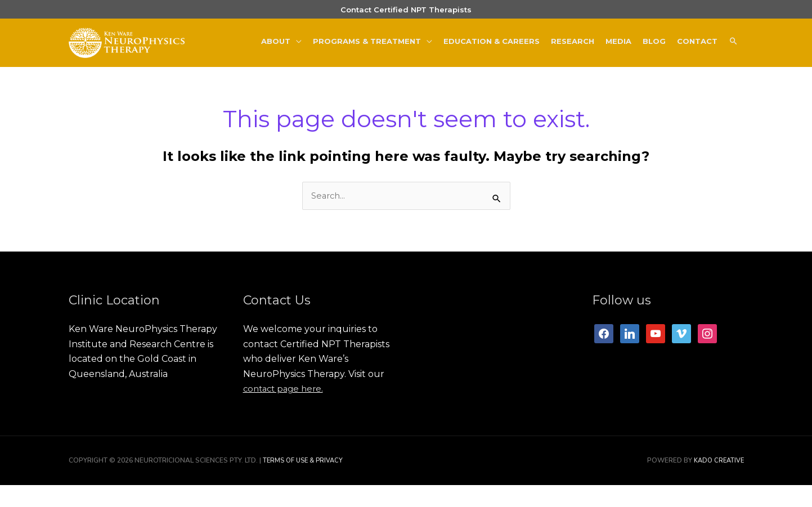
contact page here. (286, 411)
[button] (734, 55)
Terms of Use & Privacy (305, 483)
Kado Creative (717, 483)
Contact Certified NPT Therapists (406, 15)
